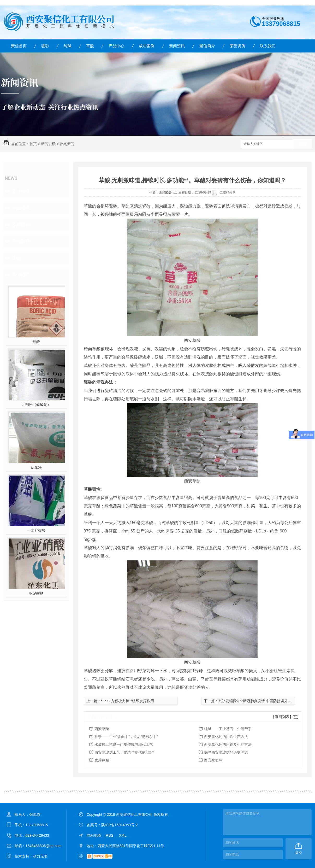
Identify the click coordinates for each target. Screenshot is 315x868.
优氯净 (36, 467)
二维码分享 (228, 192)
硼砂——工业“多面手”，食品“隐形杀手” (126, 737)
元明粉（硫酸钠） (36, 404)
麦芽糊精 (102, 760)
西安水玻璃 (213, 760)
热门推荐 (21, 275)
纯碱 (68, 46)
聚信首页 (19, 46)
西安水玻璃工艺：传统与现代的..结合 (125, 752)
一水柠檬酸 (36, 530)
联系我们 (268, 46)
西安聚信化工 (168, 192)
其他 (16, 258)
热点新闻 (67, 144)
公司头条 (21, 191)
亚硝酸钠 (36, 593)
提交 (299, 853)
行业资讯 (21, 208)
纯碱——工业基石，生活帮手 (228, 729)
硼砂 (45, 46)
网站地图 (94, 835)
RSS (110, 835)
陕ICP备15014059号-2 (120, 825)
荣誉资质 (237, 46)
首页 (33, 144)
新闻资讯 (177, 46)
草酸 (90, 46)
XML (123, 835)
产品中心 (116, 46)
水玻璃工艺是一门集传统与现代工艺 (124, 744)
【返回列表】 (282, 717)
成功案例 (147, 46)
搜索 (302, 144)
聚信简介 (207, 46)
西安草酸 (102, 729)
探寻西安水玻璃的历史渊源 (226, 752)
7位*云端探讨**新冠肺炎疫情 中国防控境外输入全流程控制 (266, 701)
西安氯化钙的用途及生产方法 (228, 744)
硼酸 (36, 342)
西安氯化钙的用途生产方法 (226, 737)
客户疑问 (21, 225)
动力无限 (40, 856)
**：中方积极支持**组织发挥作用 (128, 701)
